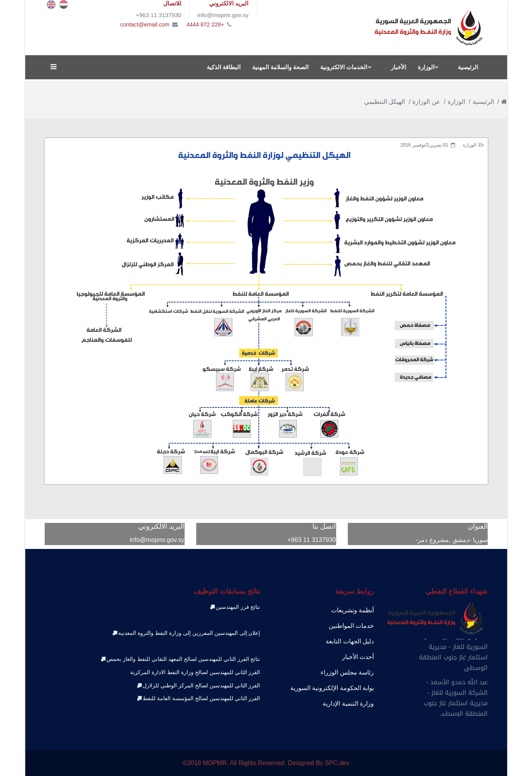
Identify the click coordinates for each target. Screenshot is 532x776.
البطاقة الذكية (224, 67)
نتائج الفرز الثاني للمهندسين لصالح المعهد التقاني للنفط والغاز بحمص (180, 659)
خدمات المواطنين (351, 626)
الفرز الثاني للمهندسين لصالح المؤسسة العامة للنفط (198, 698)
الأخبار (399, 67)
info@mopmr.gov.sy (157, 540)
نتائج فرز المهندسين (235, 607)
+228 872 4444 (205, 24)
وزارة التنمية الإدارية (348, 703)
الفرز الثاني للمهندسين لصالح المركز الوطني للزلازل (198, 685)
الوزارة (426, 67)
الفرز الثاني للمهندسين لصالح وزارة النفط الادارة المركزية (195, 672)
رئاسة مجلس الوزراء (347, 672)
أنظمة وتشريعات (352, 610)
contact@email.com (145, 24)
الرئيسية (468, 67)
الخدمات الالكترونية (344, 67)
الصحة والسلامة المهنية (280, 67)
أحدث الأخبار (358, 657)
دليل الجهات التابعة (350, 641)
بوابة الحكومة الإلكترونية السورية (332, 688)
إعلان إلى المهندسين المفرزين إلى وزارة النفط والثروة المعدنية (186, 633)
